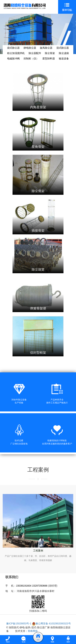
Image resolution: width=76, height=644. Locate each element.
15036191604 (24, 586)
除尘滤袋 (64, 53)
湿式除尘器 (63, 48)
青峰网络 (33, 631)
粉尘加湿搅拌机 (16, 53)
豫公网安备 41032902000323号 (51, 623)
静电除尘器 (30, 48)
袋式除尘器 (13, 48)
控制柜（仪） (31, 58)
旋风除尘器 (46, 48)
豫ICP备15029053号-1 (19, 623)
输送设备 (64, 58)
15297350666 (40, 586)
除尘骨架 (50, 53)
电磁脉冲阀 (13, 58)
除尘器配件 (35, 53)
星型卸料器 (49, 58)
